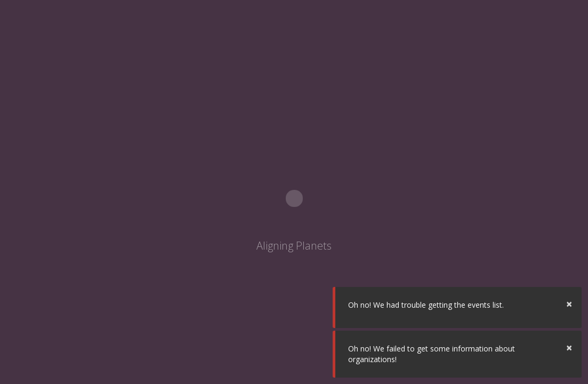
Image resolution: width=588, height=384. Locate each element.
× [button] (569, 304)
